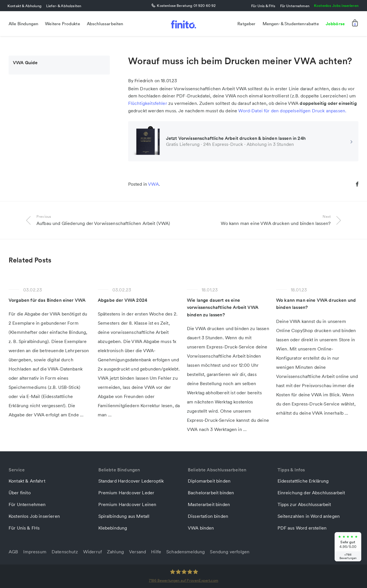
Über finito (20, 493)
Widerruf (92, 552)
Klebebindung (113, 528)
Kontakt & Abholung (25, 6)
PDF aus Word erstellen (302, 528)
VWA (153, 184)
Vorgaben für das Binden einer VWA (47, 300)
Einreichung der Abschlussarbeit (311, 493)
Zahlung (115, 552)
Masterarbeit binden (209, 504)
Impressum (35, 552)
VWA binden (201, 528)
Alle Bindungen (23, 24)
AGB (13, 552)
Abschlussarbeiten (105, 24)
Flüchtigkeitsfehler (148, 103)
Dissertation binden (208, 516)
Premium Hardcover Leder (126, 493)
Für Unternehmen (295, 6)
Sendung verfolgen (230, 552)
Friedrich (144, 81)
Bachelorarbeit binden (211, 493)
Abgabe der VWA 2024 (122, 300)
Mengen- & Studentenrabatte (291, 24)
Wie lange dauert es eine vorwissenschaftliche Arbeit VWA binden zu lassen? (223, 307)
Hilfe (156, 552)
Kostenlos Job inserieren (34, 516)
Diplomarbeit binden (209, 481)
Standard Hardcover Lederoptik (131, 481)
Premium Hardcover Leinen (127, 504)
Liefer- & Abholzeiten (64, 6)
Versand (137, 552)
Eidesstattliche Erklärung (303, 481)
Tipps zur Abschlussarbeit (304, 504)
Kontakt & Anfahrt (27, 481)
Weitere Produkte (63, 24)
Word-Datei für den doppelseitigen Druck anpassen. (292, 111)
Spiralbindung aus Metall (124, 516)
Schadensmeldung (186, 552)
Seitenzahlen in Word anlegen (309, 516)
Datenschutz (65, 552)
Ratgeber (246, 24)
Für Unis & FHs (263, 6)
